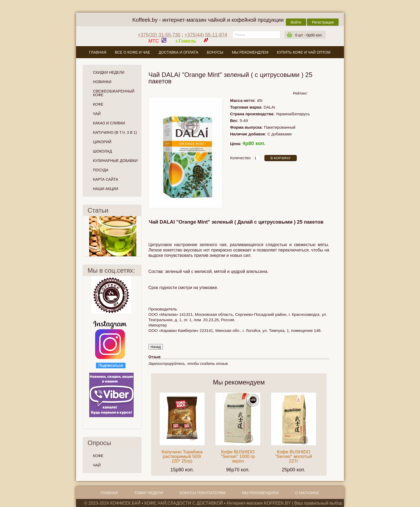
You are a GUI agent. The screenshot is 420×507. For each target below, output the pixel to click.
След (139, 236)
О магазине (210, 65)
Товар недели (149, 493)
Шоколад (102, 151)
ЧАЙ (97, 465)
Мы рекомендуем (250, 52)
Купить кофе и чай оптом (304, 52)
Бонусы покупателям (203, 493)
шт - (309, 35)
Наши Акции (106, 189)
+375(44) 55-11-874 (206, 35)
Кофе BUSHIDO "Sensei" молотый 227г (294, 456)
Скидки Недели (109, 72)
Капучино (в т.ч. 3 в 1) (115, 132)
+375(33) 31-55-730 (159, 35)
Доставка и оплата (178, 52)
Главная (97, 52)
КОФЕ (98, 456)
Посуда (101, 170)
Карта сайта (106, 179)
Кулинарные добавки (115, 161)
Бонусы (215, 52)
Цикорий (102, 142)
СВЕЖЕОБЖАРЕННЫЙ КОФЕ (114, 93)
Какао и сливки (109, 123)
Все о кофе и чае (133, 52)
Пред (85, 236)
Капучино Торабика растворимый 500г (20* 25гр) (182, 456)
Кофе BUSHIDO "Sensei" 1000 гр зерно (238, 456)
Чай (97, 114)
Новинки (102, 82)
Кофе (98, 104)
